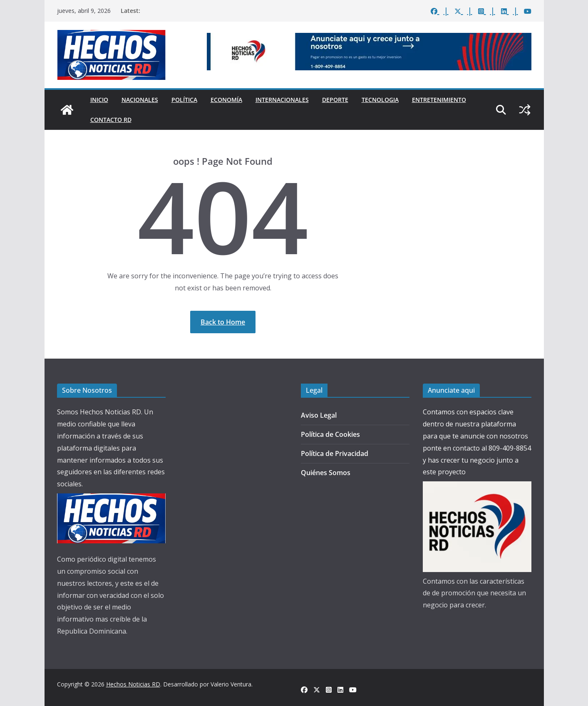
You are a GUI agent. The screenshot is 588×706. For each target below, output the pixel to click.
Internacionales (282, 100)
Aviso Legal (319, 415)
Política (184, 100)
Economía (226, 100)
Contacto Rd (111, 120)
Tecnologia (380, 100)
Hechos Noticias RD (133, 684)
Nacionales (140, 100)
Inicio (99, 100)
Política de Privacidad (335, 453)
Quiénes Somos (326, 473)
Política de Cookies (330, 434)
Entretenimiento (439, 100)
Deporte (335, 100)
